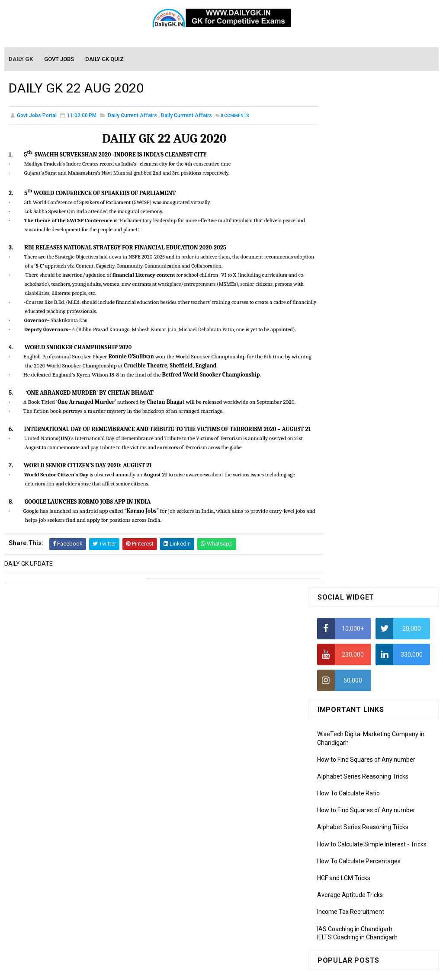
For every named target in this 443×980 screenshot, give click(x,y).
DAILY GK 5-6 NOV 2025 (390, 531)
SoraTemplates (203, 969)
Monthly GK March (342, 687)
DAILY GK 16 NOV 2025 (389, 477)
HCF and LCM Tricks (344, 370)
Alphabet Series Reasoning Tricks (363, 269)
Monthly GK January (344, 712)
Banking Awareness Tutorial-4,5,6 (363, 915)
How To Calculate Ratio (348, 286)
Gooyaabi (280, 969)
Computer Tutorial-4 (345, 801)
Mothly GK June (338, 650)
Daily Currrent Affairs (186, 117)
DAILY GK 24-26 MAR (345, 566)
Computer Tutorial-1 (345, 764)
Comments (235, 117)
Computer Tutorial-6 (345, 826)
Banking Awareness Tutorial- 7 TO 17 (368, 927)
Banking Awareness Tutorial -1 (359, 878)
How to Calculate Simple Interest (361, 337)
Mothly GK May (337, 663)
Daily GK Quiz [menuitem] (105, 59)
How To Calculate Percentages (359, 354)
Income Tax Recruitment (351, 405)
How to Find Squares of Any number (366, 252)
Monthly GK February (345, 700)
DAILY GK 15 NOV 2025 (389, 586)
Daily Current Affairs (132, 117)
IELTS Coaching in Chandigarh (357, 430)
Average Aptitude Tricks (350, 387)
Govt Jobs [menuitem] (59, 59)
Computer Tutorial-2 (345, 776)
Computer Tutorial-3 (345, 788)
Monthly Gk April (339, 675)
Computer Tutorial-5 (345, 814)
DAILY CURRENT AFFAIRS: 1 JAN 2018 (368, 512)
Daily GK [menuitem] (21, 59)
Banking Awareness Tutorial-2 (358, 890)
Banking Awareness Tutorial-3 (358, 902)
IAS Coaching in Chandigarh (355, 421)
